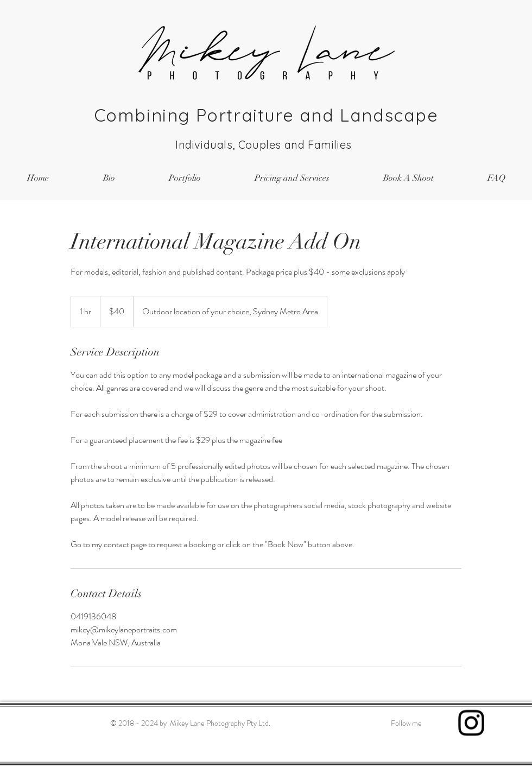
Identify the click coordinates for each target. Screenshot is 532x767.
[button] (185, 178)
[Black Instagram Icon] (471, 723)
